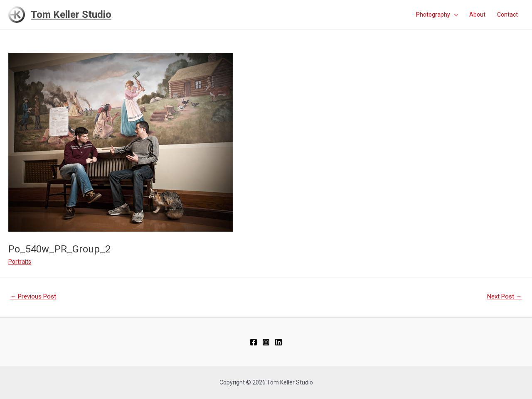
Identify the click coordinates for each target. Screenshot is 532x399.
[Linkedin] (278, 342)
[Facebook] (254, 342)
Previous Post (33, 296)
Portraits (20, 262)
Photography (437, 15)
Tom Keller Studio (71, 15)
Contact (507, 15)
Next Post (505, 296)
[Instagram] (266, 342)
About (477, 15)
